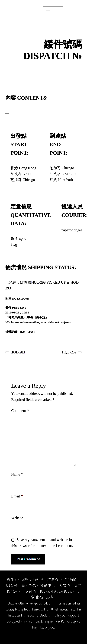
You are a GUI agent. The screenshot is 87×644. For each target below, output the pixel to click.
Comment (20, 411)
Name (17, 474)
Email (17, 496)
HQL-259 (69, 353)
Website (17, 518)
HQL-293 (39, 282)
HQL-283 (18, 353)
